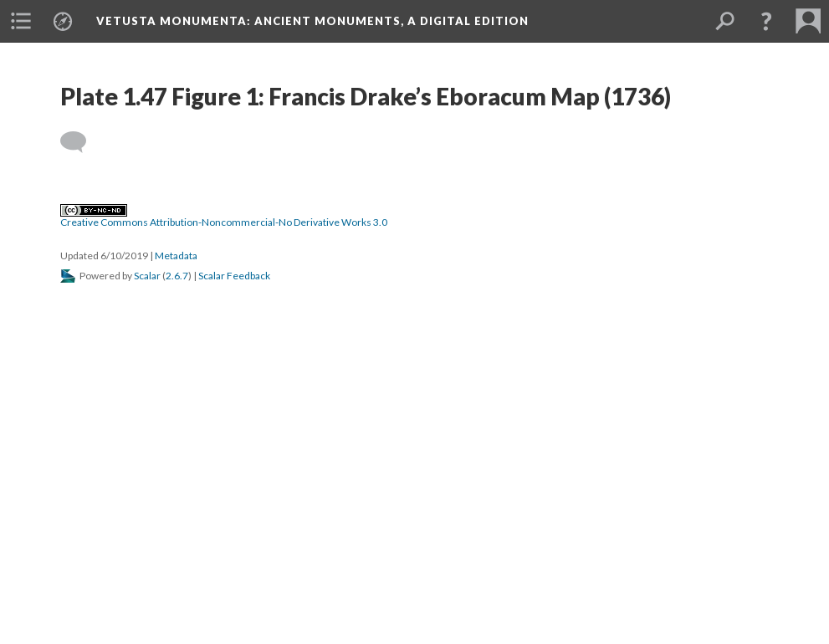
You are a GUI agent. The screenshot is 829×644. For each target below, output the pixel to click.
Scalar (147, 276)
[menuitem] (21, 21)
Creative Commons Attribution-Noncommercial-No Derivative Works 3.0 (224, 217)
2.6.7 (177, 276)
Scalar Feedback (234, 276)
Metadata (176, 256)
